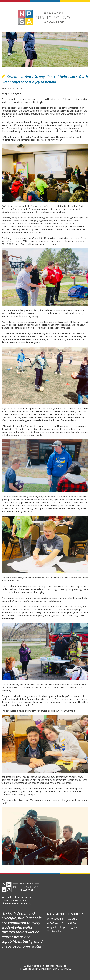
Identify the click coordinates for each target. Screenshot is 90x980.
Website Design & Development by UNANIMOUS (47, 969)
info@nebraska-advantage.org (16, 903)
